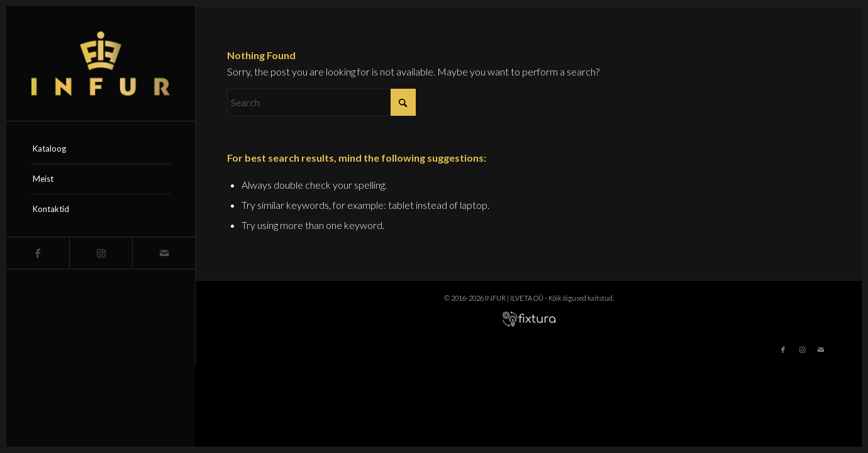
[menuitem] (101, 149)
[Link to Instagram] (101, 253)
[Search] (321, 102)
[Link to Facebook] (38, 253)
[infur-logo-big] (101, 64)
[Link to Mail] (164, 253)
